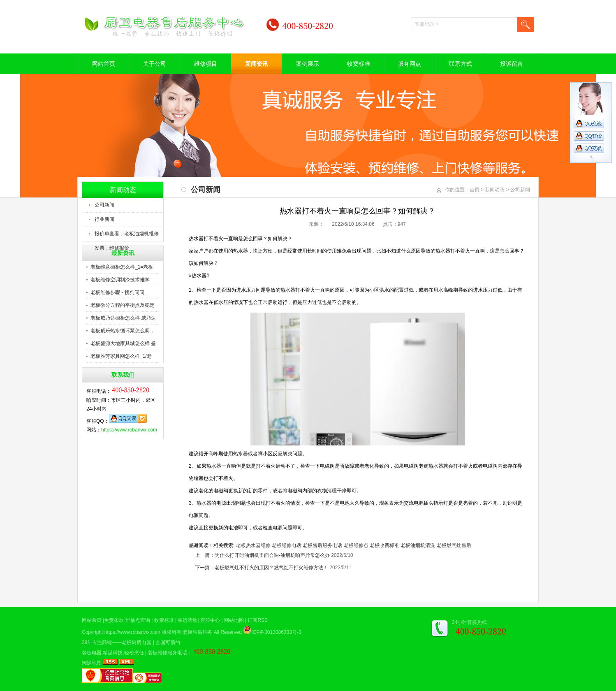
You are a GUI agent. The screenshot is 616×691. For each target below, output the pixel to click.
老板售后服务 (197, 632)
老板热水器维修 (253, 545)
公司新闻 (104, 205)
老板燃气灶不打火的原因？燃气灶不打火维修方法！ (271, 568)
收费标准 (359, 64)
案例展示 (308, 64)
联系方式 (461, 64)
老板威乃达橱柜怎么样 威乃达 (123, 318)
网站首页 (104, 64)
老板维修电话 (287, 545)
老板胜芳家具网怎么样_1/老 (121, 356)
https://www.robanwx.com (129, 430)
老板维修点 (356, 545)
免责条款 (114, 620)
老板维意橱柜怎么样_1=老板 (122, 267)
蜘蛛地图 (92, 663)
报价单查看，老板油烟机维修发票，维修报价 (127, 236)
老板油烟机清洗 (418, 545)
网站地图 (234, 620)
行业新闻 (104, 219)
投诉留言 (512, 64)
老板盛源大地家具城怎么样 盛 (123, 343)
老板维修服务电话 (167, 653)
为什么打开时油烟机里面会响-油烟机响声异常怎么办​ (272, 555)
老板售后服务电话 (322, 545)
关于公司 (155, 64)
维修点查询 (138, 620)
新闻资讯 (257, 64)
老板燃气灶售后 (454, 545)
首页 (475, 190)
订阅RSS (258, 620)
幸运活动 (188, 620)
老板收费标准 (384, 545)
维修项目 (206, 64)
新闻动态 (495, 190)
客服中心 (210, 620)
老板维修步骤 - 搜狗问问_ (119, 292)
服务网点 (410, 64)
